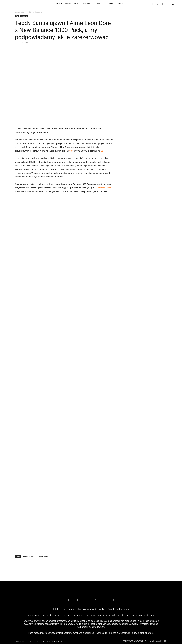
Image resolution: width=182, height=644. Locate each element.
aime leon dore (29, 557)
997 (71, 151)
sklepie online (105, 188)
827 (103, 151)
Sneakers (24, 16)
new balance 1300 (44, 557)
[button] (173, 4)
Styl (31, 12)
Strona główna (21, 12)
